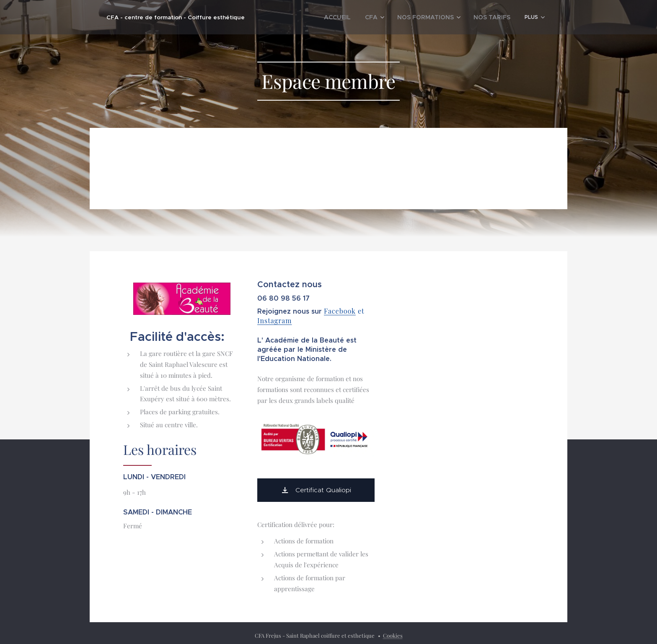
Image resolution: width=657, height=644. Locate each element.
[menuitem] (348, 17)
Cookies (393, 635)
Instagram (275, 321)
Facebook (340, 311)
